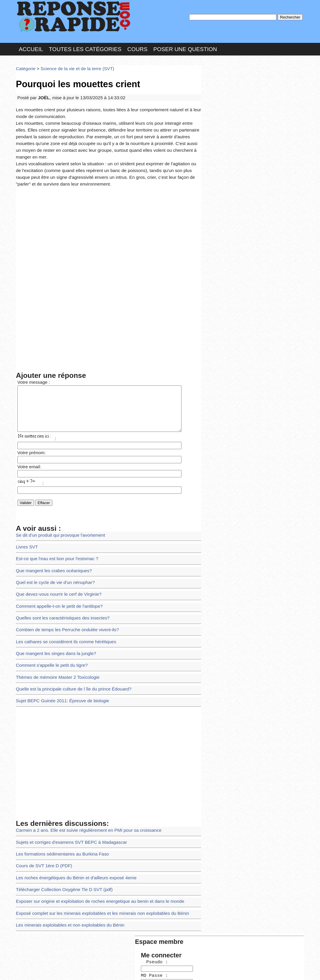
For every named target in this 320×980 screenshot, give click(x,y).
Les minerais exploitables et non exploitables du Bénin (65, 875)
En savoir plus (156, 960)
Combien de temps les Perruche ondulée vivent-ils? (62, 598)
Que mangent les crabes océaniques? (50, 544)
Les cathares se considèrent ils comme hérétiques (61, 608)
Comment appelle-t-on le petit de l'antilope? (55, 576)
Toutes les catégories (85, 45)
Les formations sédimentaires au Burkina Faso (58, 811)
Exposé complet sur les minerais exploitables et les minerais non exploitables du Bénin (94, 864)
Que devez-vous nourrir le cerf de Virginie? (54, 566)
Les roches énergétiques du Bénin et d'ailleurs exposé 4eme (70, 832)
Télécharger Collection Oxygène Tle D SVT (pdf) (59, 843)
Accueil (31, 45)
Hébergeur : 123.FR (144, 970)
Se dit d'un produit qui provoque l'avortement (56, 512)
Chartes (28, 970)
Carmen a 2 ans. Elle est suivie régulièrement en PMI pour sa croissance (81, 789)
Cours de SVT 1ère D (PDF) (41, 821)
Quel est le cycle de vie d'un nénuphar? (51, 555)
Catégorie (25, 63)
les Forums (102, 970)
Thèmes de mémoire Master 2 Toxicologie (53, 640)
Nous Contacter (63, 970)
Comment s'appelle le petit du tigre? (48, 630)
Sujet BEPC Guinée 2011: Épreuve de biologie (58, 662)
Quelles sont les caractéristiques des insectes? (58, 587)
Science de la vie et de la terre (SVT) (71, 63)
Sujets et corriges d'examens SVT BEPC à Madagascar (66, 800)
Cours (137, 45)
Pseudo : (221, 86)
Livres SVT (26, 523)
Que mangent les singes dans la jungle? (52, 619)
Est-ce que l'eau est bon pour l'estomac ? (53, 534)
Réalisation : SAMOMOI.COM (205, 970)
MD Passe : (221, 98)
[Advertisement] (109, 211)
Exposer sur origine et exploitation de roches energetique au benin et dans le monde (91, 853)
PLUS (249, 970)
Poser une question (185, 45)
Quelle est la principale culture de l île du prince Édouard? (68, 651)
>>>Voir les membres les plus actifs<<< (241, 204)
